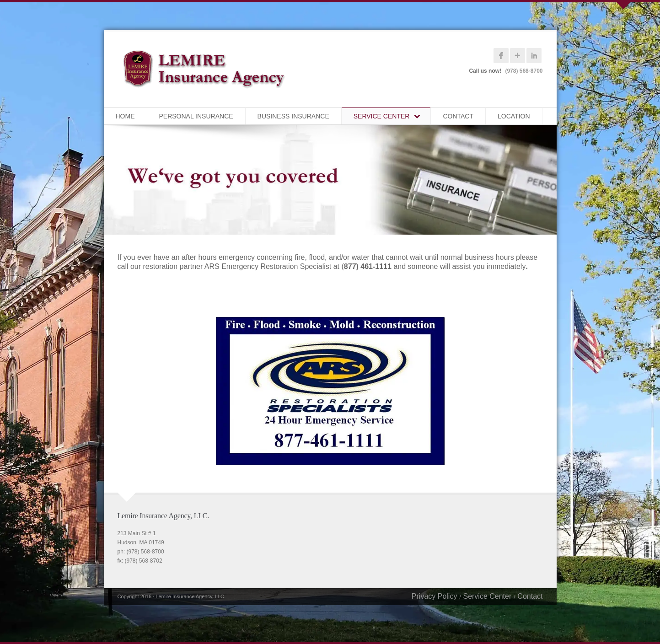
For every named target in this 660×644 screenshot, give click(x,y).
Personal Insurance (196, 116)
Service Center (382, 116)
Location (514, 116)
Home (125, 116)
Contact (458, 116)
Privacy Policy (435, 596)
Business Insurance (293, 116)
